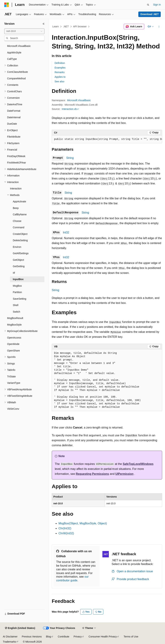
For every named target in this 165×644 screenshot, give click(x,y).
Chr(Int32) (65, 528)
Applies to (60, 77)
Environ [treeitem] (17, 247)
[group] (107, 139)
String (70, 158)
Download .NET (150, 14)
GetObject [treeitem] (18, 260)
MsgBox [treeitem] (17, 286)
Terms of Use (131, 637)
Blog (49, 637)
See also (59, 81)
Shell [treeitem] (16, 305)
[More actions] (159, 27)
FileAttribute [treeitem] (14, 137)
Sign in (157, 5)
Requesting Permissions (92, 474)
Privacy (78, 637)
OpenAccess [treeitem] (14, 338)
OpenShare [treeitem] (14, 351)
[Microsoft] (7, 5)
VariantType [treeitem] (14, 383)
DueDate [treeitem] (12, 124)
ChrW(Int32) (66, 533)
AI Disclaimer (10, 637)
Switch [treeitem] (16, 312)
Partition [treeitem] (17, 292)
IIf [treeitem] (14, 273)
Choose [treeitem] (17, 221)
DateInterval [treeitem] (14, 117)
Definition (60, 63)
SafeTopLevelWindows (138, 464)
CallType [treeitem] (12, 59)
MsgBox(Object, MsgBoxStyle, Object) (83, 523)
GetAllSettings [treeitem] (21, 253)
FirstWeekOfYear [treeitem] (17, 163)
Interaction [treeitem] (16, 189)
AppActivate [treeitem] (19, 201)
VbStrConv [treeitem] (13, 409)
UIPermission (124, 474)
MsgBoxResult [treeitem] (15, 318)
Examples (60, 68)
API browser (80, 26)
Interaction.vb (69, 109)
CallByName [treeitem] (20, 214)
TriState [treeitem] (11, 376)
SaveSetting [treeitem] (20, 299)
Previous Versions (32, 637)
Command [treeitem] (19, 227)
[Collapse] (44, 24)
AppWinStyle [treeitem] (14, 53)
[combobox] (24, 31)
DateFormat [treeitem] (14, 111)
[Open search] (148, 5)
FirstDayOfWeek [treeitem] (16, 156)
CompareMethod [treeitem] (16, 78)
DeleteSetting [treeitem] (20, 240)
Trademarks (9, 642)
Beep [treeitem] (16, 208)
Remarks (60, 72)
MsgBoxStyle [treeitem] (14, 325)
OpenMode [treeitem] (13, 344)
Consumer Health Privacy (103, 637)
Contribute (64, 637)
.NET (66, 26)
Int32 (66, 232)
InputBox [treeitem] (18, 279)
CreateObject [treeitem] (20, 234)
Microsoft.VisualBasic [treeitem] (19, 46)
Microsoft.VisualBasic (79, 100)
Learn (56, 26)
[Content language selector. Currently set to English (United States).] (20, 628)
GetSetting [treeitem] (19, 266)
